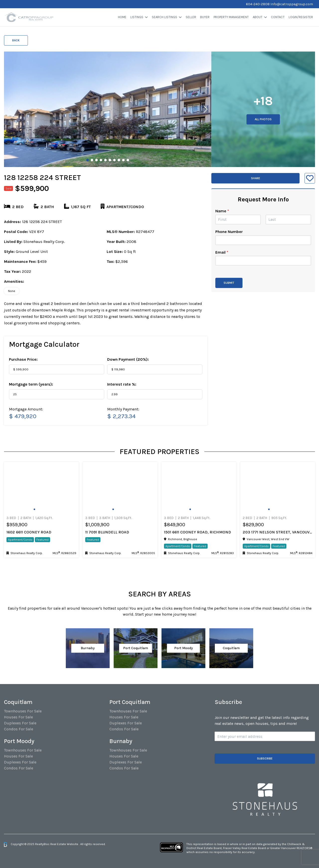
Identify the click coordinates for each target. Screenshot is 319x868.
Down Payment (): (128, 359)
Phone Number (229, 232)
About (258, 17)
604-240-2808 (258, 4)
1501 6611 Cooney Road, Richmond (198, 532)
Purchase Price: (23, 359)
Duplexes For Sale (20, 723)
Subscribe (265, 758)
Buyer (205, 17)
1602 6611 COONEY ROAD (29, 532)
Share (256, 178)
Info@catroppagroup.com (292, 4)
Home (122, 17)
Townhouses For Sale (23, 711)
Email (222, 252)
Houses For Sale (18, 717)
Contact (278, 17)
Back (16, 40)
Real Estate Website (65, 844)
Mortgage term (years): (31, 384)
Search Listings (164, 17)
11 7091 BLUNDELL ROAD (107, 532)
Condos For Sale (19, 729)
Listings (137, 17)
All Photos (263, 119)
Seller (191, 17)
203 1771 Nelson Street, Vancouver (278, 532)
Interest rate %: (122, 384)
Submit (229, 283)
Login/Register (301, 17)
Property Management (231, 17)
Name (222, 211)
